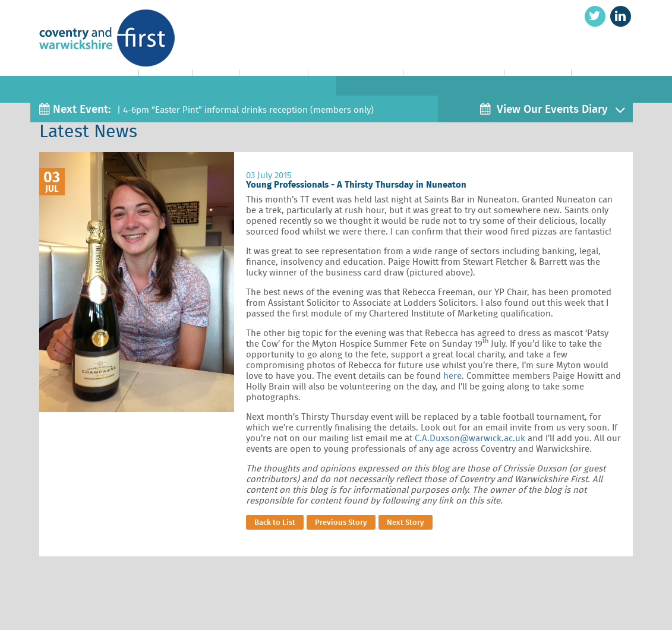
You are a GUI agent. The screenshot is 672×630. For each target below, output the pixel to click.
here (452, 376)
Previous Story (341, 522)
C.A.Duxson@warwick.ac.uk (470, 438)
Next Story (406, 522)
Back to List (275, 522)
